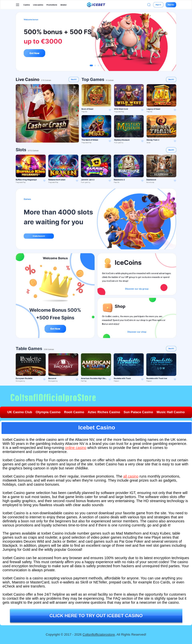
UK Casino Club (20, 412)
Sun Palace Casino (138, 412)
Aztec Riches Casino (104, 412)
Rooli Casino (74, 412)
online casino (76, 448)
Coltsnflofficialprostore (99, 634)
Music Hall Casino (171, 412)
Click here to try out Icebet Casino (96, 616)
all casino (131, 476)
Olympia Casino (48, 412)
